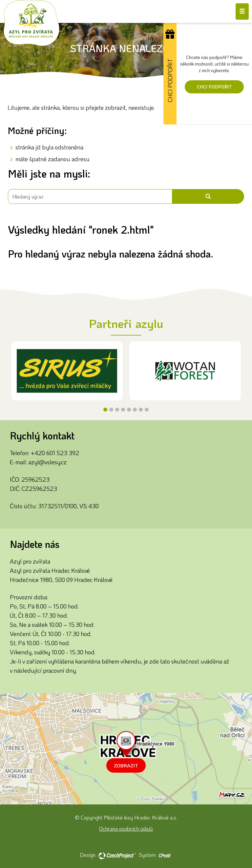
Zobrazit (126, 765)
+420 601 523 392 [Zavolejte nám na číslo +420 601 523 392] (55, 453)
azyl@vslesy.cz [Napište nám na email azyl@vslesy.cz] (47, 462)
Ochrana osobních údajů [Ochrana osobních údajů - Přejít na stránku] (126, 829)
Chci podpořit (214, 87)
